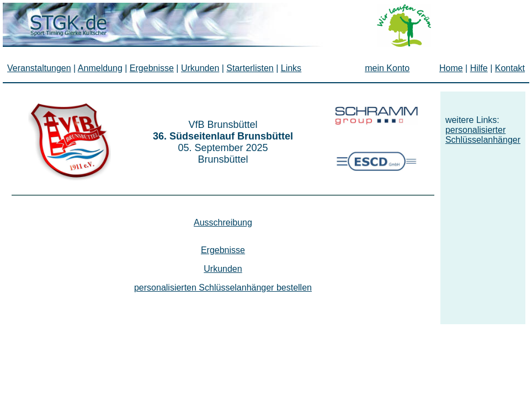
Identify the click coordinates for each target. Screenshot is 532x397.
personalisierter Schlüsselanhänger (483, 135)
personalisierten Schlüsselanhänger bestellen (223, 288)
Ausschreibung (223, 222)
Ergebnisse (223, 250)
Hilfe (479, 68)
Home (451, 68)
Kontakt (510, 68)
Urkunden (223, 269)
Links (291, 68)
